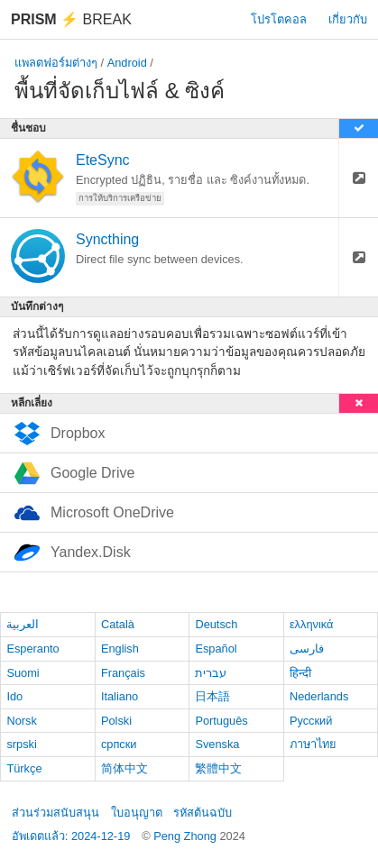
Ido (14, 696)
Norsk (21, 721)
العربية (23, 624)
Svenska (217, 744)
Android (127, 63)
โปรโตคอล (279, 19)
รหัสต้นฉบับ (203, 813)
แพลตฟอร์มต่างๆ (56, 63)
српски (119, 744)
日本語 (212, 696)
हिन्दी (300, 673)
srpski (21, 744)
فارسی (307, 649)
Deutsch (216, 624)
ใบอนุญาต (137, 813)
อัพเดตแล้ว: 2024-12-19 (71, 836)
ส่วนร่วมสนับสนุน (55, 813)
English (120, 649)
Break (71, 19)
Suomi (23, 673)
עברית (211, 673)
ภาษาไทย (313, 744)
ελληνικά (312, 624)
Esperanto (32, 649)
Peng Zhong (186, 836)
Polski (116, 721)
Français (123, 673)
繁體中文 (218, 768)
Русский (311, 721)
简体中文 (124, 768)
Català (118, 624)
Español (216, 649)
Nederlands (319, 696)
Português (221, 721)
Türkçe (24, 768)
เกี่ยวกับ (348, 19)
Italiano (120, 696)
